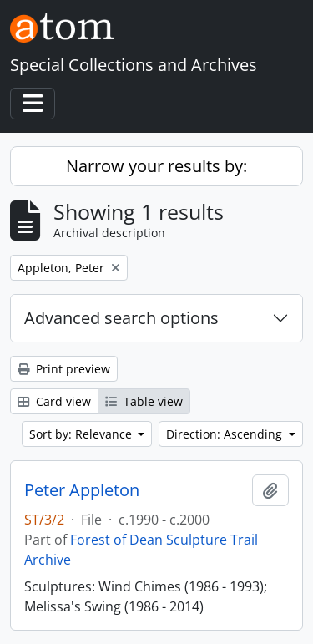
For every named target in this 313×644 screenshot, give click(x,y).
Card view (54, 401)
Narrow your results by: (156, 166)
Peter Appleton (82, 490)
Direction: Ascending (226, 434)
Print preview (64, 369)
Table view (144, 401)
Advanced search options (121, 318)
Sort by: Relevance (82, 434)
